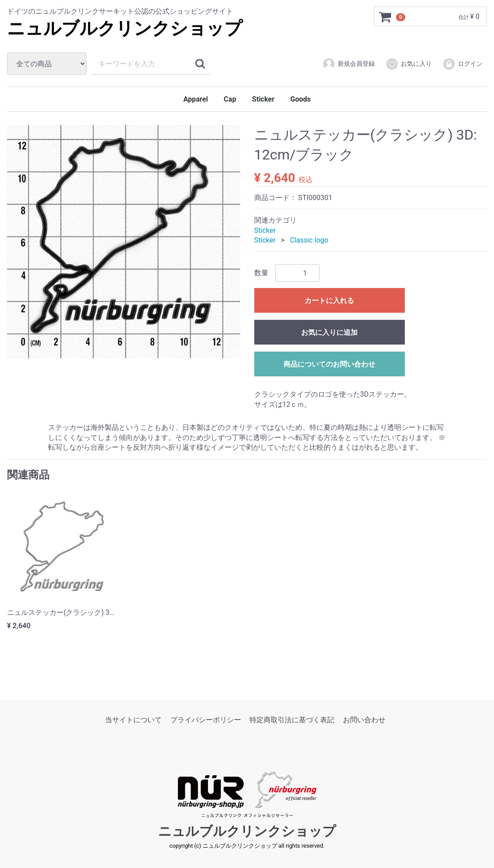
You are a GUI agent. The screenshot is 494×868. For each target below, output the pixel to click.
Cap (230, 99)
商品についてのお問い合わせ (329, 364)
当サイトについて (133, 719)
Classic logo (309, 240)
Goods (301, 99)
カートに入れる (329, 301)
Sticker (263, 99)
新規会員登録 (349, 64)
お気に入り (409, 64)
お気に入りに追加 (329, 332)
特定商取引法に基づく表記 (292, 719)
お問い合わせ (364, 719)
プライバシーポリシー (206, 719)
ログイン (462, 64)
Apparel (196, 99)
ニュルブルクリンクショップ (125, 28)
